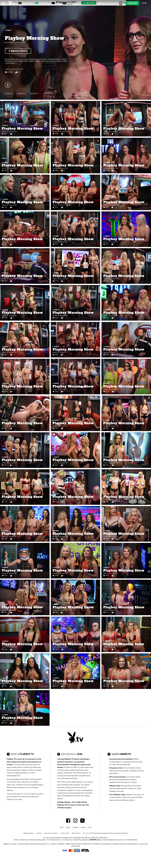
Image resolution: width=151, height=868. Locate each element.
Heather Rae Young (36, 61)
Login (144, 3)
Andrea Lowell (21, 59)
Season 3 (34, 93)
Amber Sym (10, 59)
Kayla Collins (62, 61)
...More (46, 93)
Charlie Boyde (53, 59)
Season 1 (9, 93)
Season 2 (21, 93)
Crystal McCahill (20, 61)
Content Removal (131, 840)
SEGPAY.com (95, 840)
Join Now (132, 3)
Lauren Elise (10, 63)
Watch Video (18, 51)
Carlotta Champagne (37, 59)
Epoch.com (26, 840)
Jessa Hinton (50, 61)
